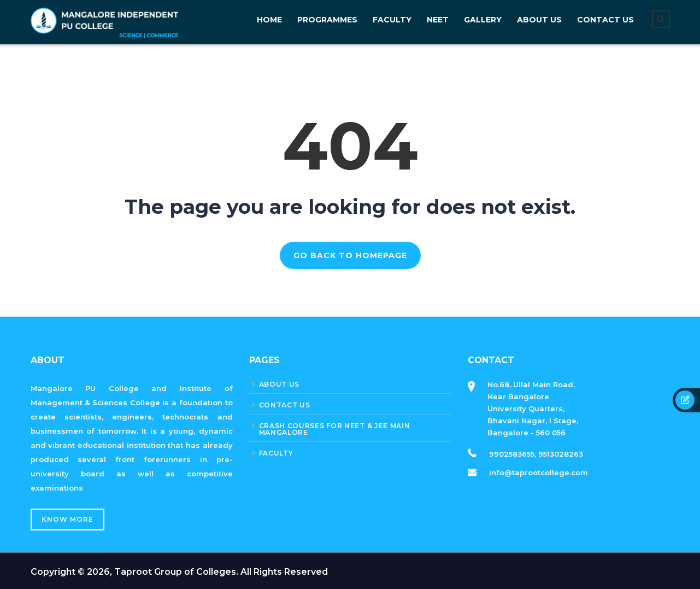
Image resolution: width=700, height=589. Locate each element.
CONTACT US (605, 20)
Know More (67, 519)
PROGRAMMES (327, 20)
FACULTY (392, 20)
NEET (438, 20)
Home (269, 20)
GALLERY (483, 20)
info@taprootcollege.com (539, 473)
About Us (539, 20)
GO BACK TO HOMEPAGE (350, 255)
